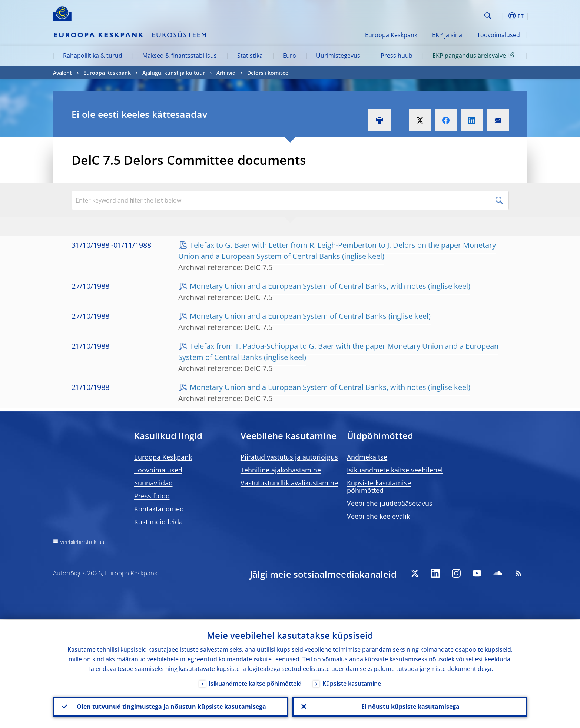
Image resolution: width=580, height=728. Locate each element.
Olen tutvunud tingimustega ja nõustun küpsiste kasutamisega (171, 706)
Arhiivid (226, 73)
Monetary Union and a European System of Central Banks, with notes (308, 286)
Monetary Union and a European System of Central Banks (288, 316)
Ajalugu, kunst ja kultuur (174, 73)
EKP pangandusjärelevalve (475, 55)
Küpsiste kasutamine (352, 682)
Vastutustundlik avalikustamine (289, 483)
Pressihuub (397, 56)
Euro (289, 56)
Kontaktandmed (159, 509)
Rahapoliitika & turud (93, 56)
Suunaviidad (153, 483)
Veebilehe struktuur (83, 542)
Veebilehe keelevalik (378, 516)
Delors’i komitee (268, 73)
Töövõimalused (498, 35)
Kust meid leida (158, 522)
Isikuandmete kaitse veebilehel (395, 470)
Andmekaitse (367, 457)
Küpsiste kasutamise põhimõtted (379, 487)
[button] (501, 16)
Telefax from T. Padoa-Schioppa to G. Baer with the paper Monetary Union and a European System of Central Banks (338, 352)
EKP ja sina (447, 35)
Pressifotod (152, 496)
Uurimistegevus (338, 56)
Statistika (250, 56)
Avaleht (62, 73)
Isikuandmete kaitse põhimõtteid (255, 682)
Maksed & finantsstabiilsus (180, 56)
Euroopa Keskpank (391, 35)
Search (488, 16)
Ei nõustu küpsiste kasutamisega (410, 706)
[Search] (445, 15)
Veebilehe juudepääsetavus (390, 503)
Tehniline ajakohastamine (281, 470)
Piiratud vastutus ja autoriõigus (289, 457)
